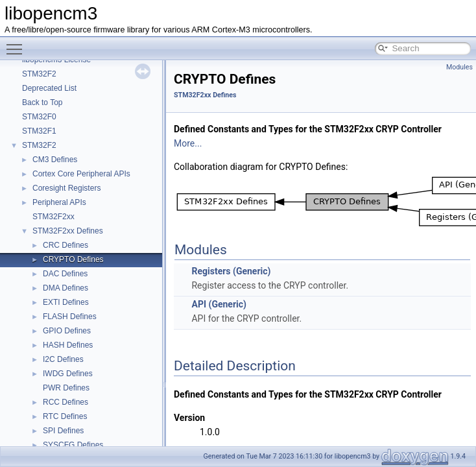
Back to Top (42, 102)
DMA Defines (65, 288)
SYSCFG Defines (73, 445)
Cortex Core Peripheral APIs (81, 174)
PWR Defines (66, 388)
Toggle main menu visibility (18, 43)
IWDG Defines (68, 374)
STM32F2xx (54, 217)
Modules (459, 67)
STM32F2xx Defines (68, 231)
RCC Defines (65, 402)
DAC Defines (65, 274)
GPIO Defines (67, 331)
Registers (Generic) (231, 271)
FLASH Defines (70, 317)
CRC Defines (65, 245)
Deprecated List (49, 88)
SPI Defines (63, 431)
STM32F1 (39, 131)
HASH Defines (68, 345)
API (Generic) (219, 304)
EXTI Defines (66, 302)
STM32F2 (39, 74)
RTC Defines (65, 416)
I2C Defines (63, 359)
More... (188, 143)
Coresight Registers (66, 188)
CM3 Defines (55, 160)
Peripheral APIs (59, 202)
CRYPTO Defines (73, 259)
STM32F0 (39, 117)
